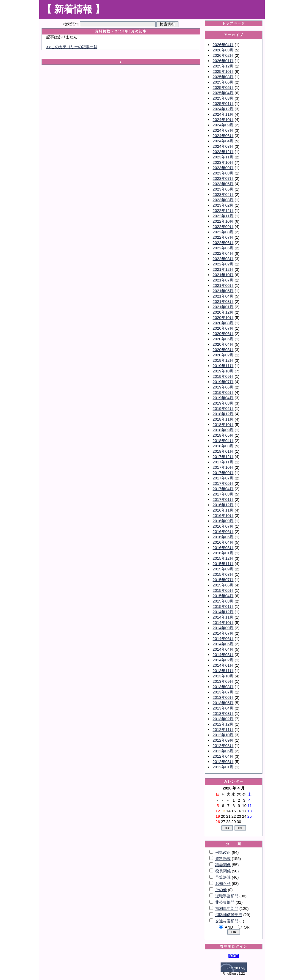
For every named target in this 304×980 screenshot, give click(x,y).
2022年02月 (223, 264)
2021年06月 (223, 285)
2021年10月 (223, 275)
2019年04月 (223, 398)
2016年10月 (223, 516)
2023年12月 (223, 152)
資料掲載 (223, 859)
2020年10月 (223, 318)
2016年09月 (223, 521)
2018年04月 (223, 441)
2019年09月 (223, 376)
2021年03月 (223, 302)
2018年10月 (223, 425)
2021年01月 (223, 307)
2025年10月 (223, 71)
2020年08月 (223, 323)
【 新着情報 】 (73, 9)
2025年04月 (223, 93)
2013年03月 (223, 714)
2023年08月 (223, 173)
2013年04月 (223, 708)
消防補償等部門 (229, 915)
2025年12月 (223, 66)
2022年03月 (223, 259)
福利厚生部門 (227, 909)
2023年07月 (223, 178)
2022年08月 (223, 232)
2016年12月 (223, 505)
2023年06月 (223, 184)
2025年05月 (223, 88)
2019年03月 (223, 403)
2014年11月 (223, 617)
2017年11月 (223, 462)
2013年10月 (223, 676)
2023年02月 (223, 205)
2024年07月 (223, 130)
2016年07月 (223, 526)
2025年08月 (223, 77)
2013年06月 (223, 697)
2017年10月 (223, 467)
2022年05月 (223, 248)
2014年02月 (223, 660)
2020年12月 (223, 312)
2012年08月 (223, 746)
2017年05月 (223, 483)
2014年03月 (223, 655)
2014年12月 (223, 612)
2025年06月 (223, 82)
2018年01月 (223, 451)
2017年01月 (223, 500)
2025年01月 (223, 104)
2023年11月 (223, 157)
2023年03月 (223, 200)
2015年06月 (223, 585)
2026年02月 (223, 55)
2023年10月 (223, 162)
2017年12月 (223, 457)
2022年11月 (223, 216)
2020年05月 (223, 339)
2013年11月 (223, 671)
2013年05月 (223, 703)
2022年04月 (223, 253)
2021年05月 (223, 291)
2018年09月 (223, 430)
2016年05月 (223, 537)
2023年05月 (223, 189)
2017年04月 (223, 489)
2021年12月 (223, 269)
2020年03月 (223, 350)
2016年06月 (223, 532)
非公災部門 (225, 902)
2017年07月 (223, 478)
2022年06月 (223, 243)
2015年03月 (223, 601)
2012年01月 (223, 767)
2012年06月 (223, 751)
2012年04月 (223, 756)
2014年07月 (223, 633)
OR (247, 927)
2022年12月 (223, 211)
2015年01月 (223, 607)
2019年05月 (223, 393)
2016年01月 (223, 553)
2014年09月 (223, 628)
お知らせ (223, 884)
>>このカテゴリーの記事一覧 (72, 47)
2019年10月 (223, 371)
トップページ (234, 23)
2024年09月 (223, 125)
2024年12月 (223, 109)
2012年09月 (223, 740)
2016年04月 (223, 542)
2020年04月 (223, 344)
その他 (221, 890)
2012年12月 (223, 724)
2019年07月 (223, 382)
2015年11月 (223, 564)
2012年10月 (223, 735)
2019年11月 (223, 366)
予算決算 (223, 877)
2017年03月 (223, 494)
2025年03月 (223, 98)
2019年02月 (223, 409)
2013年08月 (223, 687)
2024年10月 (223, 120)
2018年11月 (223, 419)
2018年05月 (223, 435)
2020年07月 (223, 328)
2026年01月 (223, 61)
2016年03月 (223, 548)
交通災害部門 (227, 921)
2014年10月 (223, 623)
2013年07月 (223, 692)
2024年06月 (223, 136)
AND (229, 927)
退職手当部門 (227, 896)
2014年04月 (223, 649)
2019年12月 (223, 360)
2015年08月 (223, 574)
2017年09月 (223, 473)
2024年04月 (223, 141)
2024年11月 (223, 114)
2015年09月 (223, 569)
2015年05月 (223, 590)
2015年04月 (223, 596)
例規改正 (223, 852)
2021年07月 (223, 280)
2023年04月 (223, 195)
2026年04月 (223, 45)
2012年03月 (223, 762)
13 (223, 811)
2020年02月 (223, 355)
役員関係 (223, 871)
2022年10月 (223, 221)
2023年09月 (223, 168)
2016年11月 (223, 510)
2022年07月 (223, 237)
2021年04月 (223, 296)
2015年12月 (223, 558)
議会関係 (223, 865)
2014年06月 (223, 639)
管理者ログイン (234, 946)
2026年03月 (223, 50)
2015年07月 (223, 580)
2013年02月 (223, 719)
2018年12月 (223, 414)
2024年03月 (223, 146)
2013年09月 (223, 681)
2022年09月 (223, 227)
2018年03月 (223, 446)
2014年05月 (223, 644)
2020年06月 (223, 334)
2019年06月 (223, 387)
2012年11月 (223, 730)
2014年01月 (223, 665)
